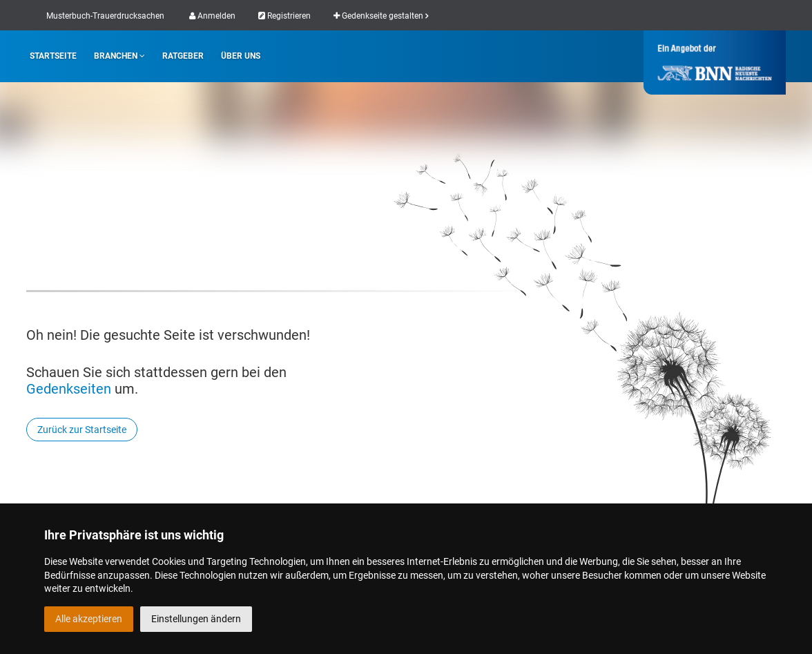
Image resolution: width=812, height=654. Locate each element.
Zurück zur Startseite (82, 430)
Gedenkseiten (69, 389)
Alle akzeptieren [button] (89, 619)
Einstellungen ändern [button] (196, 619)
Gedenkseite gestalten (381, 16)
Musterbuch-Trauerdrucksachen (105, 16)
